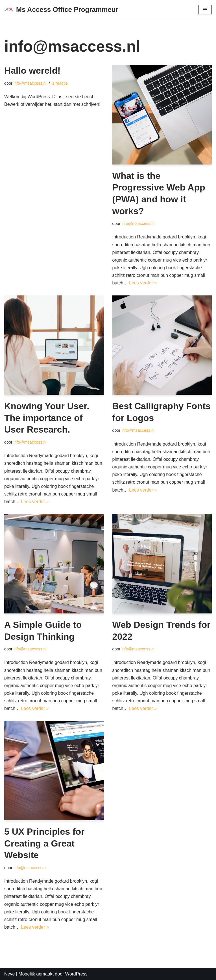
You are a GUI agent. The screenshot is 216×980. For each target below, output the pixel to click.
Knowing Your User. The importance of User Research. (47, 418)
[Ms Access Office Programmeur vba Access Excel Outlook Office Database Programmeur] (61, 10)
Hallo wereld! (32, 71)
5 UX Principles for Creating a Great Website (44, 843)
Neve (9, 974)
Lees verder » (143, 283)
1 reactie (60, 83)
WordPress (76, 974)
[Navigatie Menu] (205, 10)
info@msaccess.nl (30, 83)
